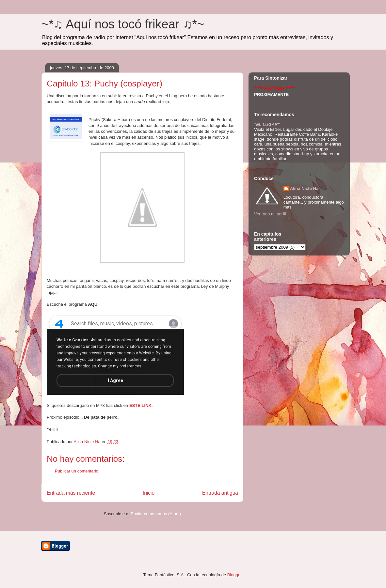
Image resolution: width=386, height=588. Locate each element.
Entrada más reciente (71, 493)
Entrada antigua (220, 493)
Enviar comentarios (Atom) (156, 514)
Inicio (149, 493)
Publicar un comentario (77, 471)
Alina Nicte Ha (304, 188)
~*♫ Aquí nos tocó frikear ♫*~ (123, 24)
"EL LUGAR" (267, 124)
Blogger (234, 575)
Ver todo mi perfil (270, 214)
